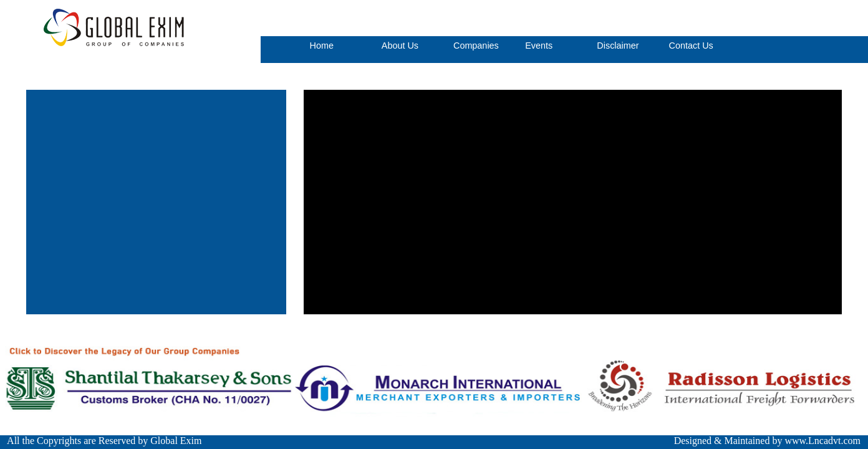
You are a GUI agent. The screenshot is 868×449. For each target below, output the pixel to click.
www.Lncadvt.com (822, 441)
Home (322, 46)
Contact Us (691, 46)
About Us (400, 46)
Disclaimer (618, 46)
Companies (476, 46)
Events (539, 46)
